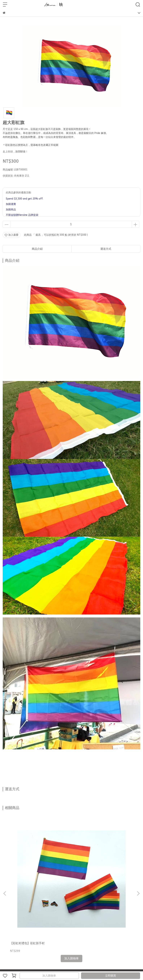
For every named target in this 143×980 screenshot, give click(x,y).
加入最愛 (12, 235)
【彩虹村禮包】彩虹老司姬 (71, 856)
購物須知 (53, 898)
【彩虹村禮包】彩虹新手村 (27, 856)
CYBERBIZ (83, 966)
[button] (138, 850)
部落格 (18, 898)
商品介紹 (37, 249)
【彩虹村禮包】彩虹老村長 (114, 856)
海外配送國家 (67, 898)
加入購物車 (49, 976)
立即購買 (110, 976)
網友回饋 (29, 898)
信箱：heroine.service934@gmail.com (25, 924)
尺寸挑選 (41, 898)
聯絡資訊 (8, 898)
